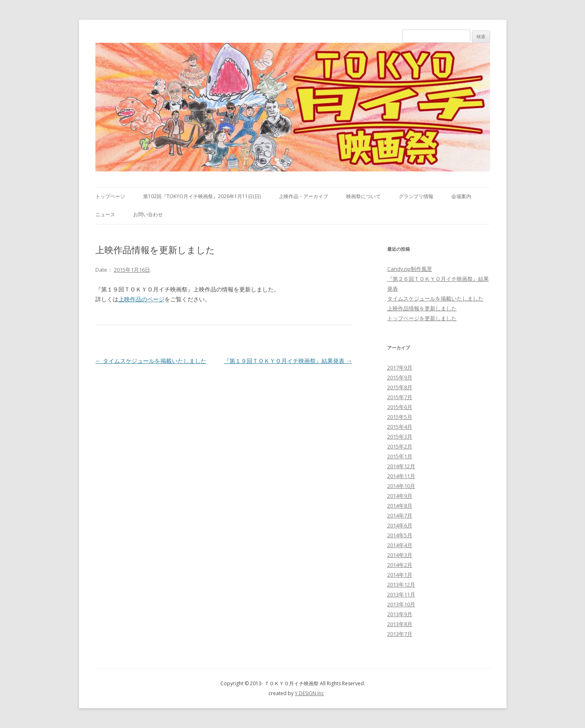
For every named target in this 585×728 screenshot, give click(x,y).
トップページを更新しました (422, 318)
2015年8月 (400, 387)
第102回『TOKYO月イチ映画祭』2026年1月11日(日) (202, 196)
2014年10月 (401, 486)
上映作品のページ (141, 299)
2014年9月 (400, 496)
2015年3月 (400, 437)
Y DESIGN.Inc (309, 693)
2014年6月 (400, 525)
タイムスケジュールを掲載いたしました (151, 361)
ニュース (105, 214)
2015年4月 (400, 427)
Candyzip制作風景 (410, 269)
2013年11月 (401, 594)
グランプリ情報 (416, 196)
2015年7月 (400, 397)
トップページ (110, 196)
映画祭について (363, 196)
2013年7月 (400, 634)
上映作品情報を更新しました (422, 308)
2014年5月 (400, 535)
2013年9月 (400, 614)
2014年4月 (400, 545)
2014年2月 (400, 565)
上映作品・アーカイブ (303, 196)
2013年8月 (400, 624)
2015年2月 (400, 446)
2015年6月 (400, 407)
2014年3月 (400, 555)
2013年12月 (401, 585)
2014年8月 (400, 506)
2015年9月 (400, 377)
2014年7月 (400, 515)
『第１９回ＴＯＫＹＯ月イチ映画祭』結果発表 (288, 361)
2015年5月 (400, 417)
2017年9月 (400, 367)
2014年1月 (400, 575)
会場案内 (461, 196)
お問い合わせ (148, 214)
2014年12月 (401, 466)
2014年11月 (401, 476)
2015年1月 (400, 456)
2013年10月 (401, 604)
